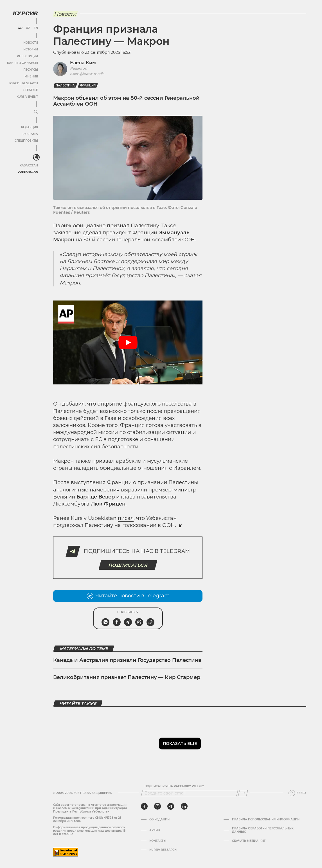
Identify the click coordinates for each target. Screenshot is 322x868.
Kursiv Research (163, 850)
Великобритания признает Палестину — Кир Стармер (127, 677)
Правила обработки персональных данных (263, 830)
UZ (28, 28)
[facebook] (144, 806)
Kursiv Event (27, 97)
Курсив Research (24, 83)
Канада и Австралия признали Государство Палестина (127, 660)
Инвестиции (27, 56)
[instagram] (157, 806)
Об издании (159, 820)
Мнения (31, 76)
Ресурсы (31, 70)
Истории (31, 49)
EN (36, 28)
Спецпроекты (26, 141)
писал (126, 518)
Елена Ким (83, 63)
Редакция (30, 127)
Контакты (158, 841)
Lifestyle (30, 90)
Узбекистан (28, 172)
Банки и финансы (22, 63)
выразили (134, 490)
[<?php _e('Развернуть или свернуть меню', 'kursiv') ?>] (36, 157)
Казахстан (29, 165)
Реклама (30, 134)
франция (88, 85)
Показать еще (180, 744)
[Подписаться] (243, 793)
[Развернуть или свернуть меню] (36, 112)
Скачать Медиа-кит (249, 841)
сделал (92, 233)
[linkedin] (184, 806)
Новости (31, 43)
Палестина (65, 85)
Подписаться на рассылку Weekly (174, 786)
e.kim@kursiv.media (87, 74)
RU (20, 28)
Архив (155, 830)
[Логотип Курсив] (25, 13)
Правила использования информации (266, 820)
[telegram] (171, 806)
